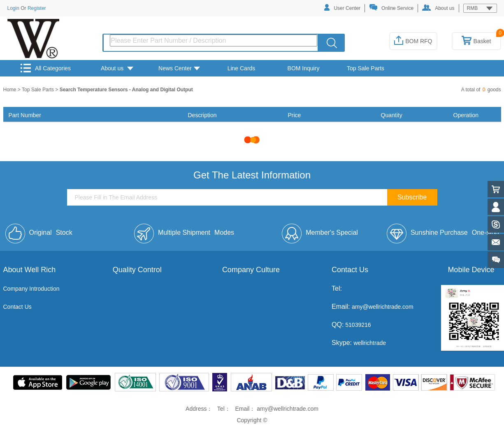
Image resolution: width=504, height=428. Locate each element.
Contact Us (17, 307)
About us (438, 8)
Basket (476, 41)
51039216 (357, 325)
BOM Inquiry (304, 68)
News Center (179, 68)
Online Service (391, 8)
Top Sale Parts (366, 68)
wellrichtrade (370, 343)
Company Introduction (31, 289)
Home (10, 90)
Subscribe (412, 197)
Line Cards (242, 68)
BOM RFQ (413, 41)
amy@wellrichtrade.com (383, 307)
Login (13, 8)
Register (37, 8)
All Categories (46, 68)
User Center (342, 8)
